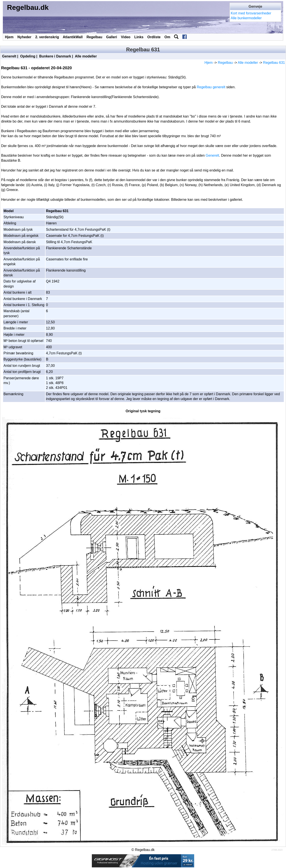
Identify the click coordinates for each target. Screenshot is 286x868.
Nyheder (24, 37)
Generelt (9, 56)
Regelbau (94, 37)
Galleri (112, 37)
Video (126, 37)
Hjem (9, 37)
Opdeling (28, 56)
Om (167, 37)
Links (139, 37)
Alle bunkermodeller (246, 18)
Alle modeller (86, 56)
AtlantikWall (73, 37)
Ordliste (154, 37)
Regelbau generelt (211, 87)
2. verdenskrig (47, 37)
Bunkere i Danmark (55, 56)
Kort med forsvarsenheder (251, 13)
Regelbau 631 (274, 63)
